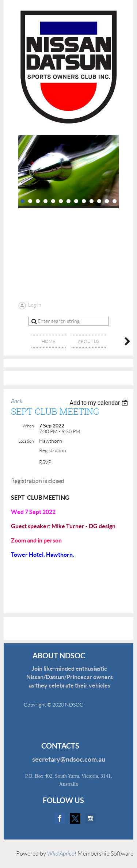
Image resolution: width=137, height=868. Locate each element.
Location (26, 441)
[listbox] (100, 403)
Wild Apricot (62, 854)
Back (17, 401)
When (28, 426)
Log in (35, 305)
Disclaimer (55, 719)
